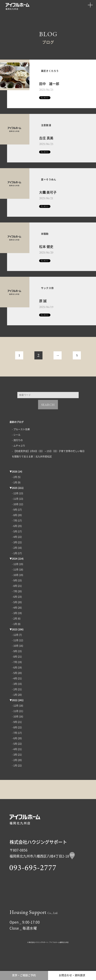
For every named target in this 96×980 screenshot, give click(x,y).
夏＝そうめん (52, 187)
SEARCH (48, 418)
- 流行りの (17, 454)
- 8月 (14, 529)
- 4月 (14, 551)
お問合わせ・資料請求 (72, 974)
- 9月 (14, 523)
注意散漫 (48, 130)
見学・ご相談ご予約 (24, 974)
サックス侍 (50, 301)
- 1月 (14, 496)
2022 (15, 714)
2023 (15, 643)
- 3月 (14, 556)
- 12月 (15, 507)
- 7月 (14, 534)
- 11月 (15, 512)
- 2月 (14, 491)
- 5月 (14, 545)
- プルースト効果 (21, 443)
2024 (15, 572)
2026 (15, 485)
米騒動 (47, 244)
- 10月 (15, 518)
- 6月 (14, 540)
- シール (16, 448)
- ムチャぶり (19, 459)
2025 (15, 502)
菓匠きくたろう (53, 72)
